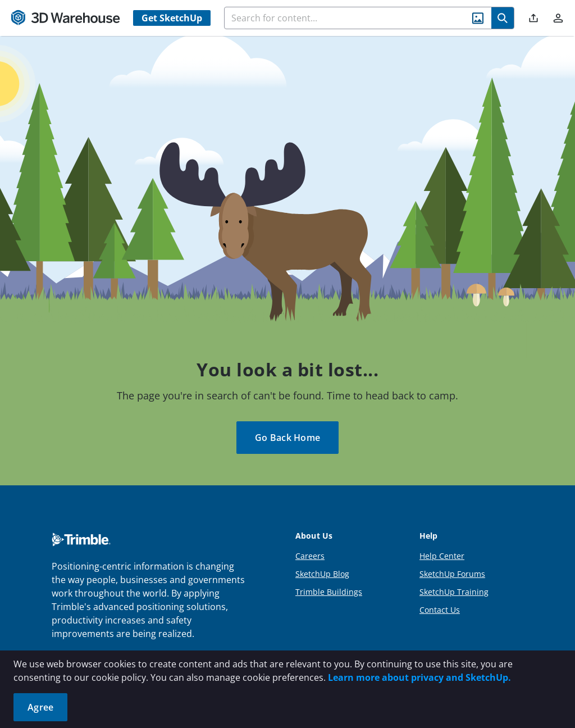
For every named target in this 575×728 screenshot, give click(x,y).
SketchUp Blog (322, 574)
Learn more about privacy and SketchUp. (419, 677)
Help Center (442, 556)
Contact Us (440, 610)
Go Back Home (287, 438)
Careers (310, 556)
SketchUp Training (454, 592)
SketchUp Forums (452, 574)
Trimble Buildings (329, 592)
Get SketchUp (172, 18)
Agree (40, 707)
